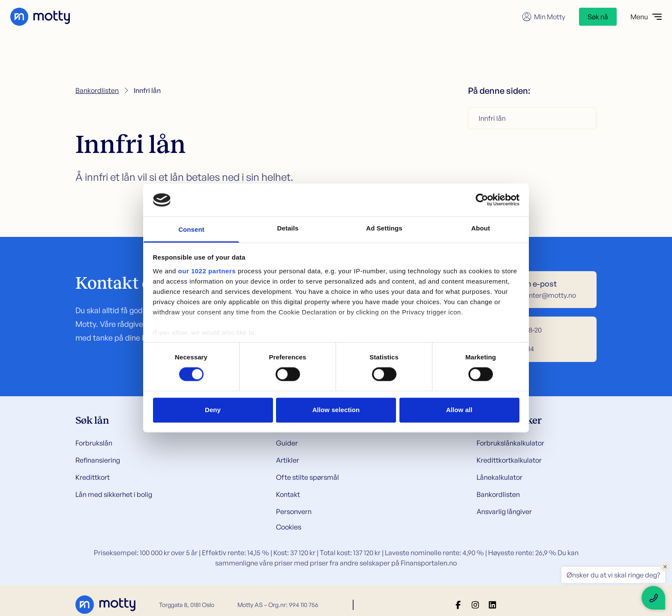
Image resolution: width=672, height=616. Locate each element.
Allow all (459, 410)
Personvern (294, 511)
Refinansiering (98, 460)
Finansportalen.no (429, 563)
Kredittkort (93, 477)
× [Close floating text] (665, 566)
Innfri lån (492, 118)
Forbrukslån (94, 443)
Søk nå (598, 17)
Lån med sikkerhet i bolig (114, 494)
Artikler (288, 460)
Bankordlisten (97, 90)
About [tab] (481, 228)
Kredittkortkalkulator (509, 460)
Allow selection (336, 410)
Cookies (289, 527)
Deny (213, 410)
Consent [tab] (191, 229)
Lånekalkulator (499, 477)
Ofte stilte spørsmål (307, 477)
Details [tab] (288, 228)
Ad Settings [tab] (384, 228)
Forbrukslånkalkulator (510, 443)
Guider (287, 443)
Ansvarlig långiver (504, 511)
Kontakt (288, 494)
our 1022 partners (207, 271)
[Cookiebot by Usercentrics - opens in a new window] (482, 200)
